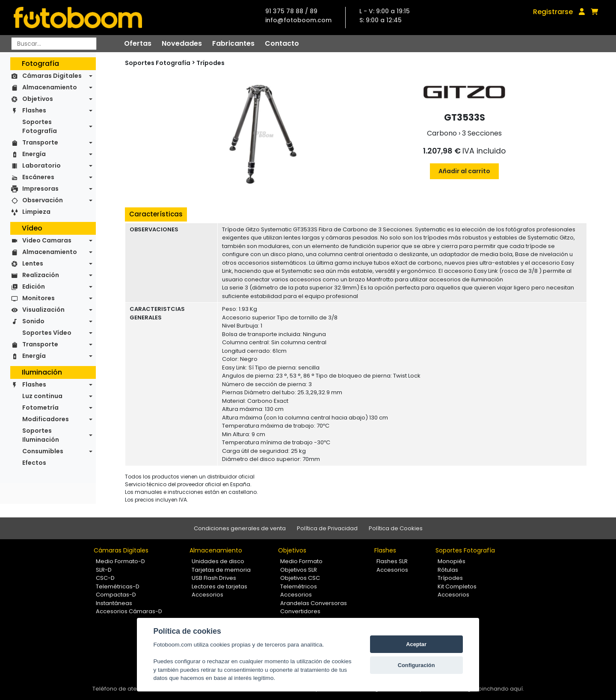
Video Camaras (47, 240)
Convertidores (300, 611)
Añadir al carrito (464, 171)
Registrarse (553, 12)
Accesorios (207, 595)
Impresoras (40, 189)
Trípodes (210, 63)
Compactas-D (116, 595)
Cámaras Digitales (52, 76)
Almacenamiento (50, 87)
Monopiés (452, 561)
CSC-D (105, 578)
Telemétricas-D (118, 586)
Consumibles (43, 451)
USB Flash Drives (214, 578)
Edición (34, 286)
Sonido (33, 321)
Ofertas (138, 43)
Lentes (33, 263)
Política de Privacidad (327, 528)
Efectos (34, 463)
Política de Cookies (396, 528)
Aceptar (416, 644)
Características (156, 214)
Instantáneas (114, 603)
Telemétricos (299, 586)
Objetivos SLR (299, 570)
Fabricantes (233, 43)
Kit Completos (457, 586)
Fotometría (40, 408)
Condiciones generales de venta (240, 528)
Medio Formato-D (120, 561)
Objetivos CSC (300, 578)
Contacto (282, 43)
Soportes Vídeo (47, 333)
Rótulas (448, 570)
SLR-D (104, 570)
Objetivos (38, 99)
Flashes (34, 110)
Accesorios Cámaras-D (129, 611)
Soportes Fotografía (40, 126)
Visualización (43, 310)
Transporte (40, 142)
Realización (41, 275)
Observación (43, 200)
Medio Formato (301, 561)
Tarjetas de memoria (221, 570)
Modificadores (46, 419)
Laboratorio (41, 165)
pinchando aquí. (501, 689)
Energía (34, 154)
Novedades (182, 43)
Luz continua (42, 396)
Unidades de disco (218, 561)
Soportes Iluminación (41, 435)
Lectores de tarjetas (219, 586)
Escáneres (38, 177)
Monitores (38, 298)
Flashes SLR (392, 561)
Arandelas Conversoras (314, 603)
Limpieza (36, 212)
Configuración (416, 665)
